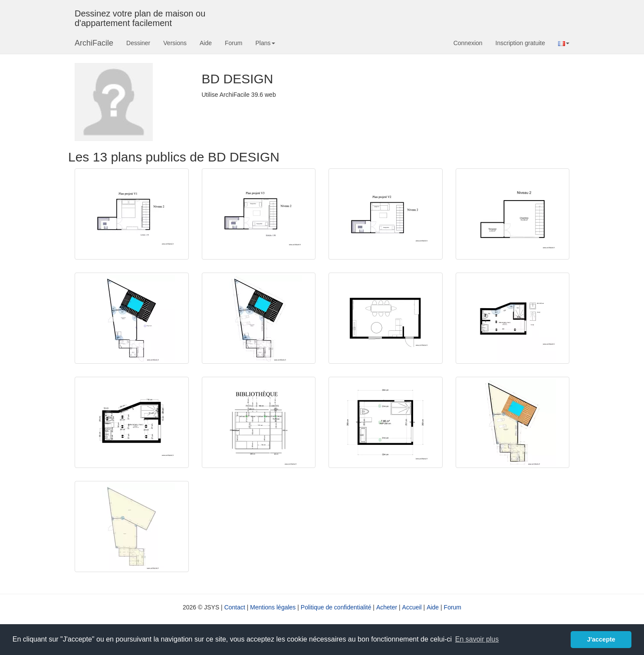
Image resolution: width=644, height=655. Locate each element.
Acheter (387, 607)
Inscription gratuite (520, 43)
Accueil (412, 607)
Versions (175, 43)
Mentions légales (273, 607)
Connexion (468, 43)
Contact (235, 607)
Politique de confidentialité (336, 607)
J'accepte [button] (601, 639)
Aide (206, 43)
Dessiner (138, 43)
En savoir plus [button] (477, 639)
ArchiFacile (94, 43)
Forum (233, 43)
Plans (265, 43)
